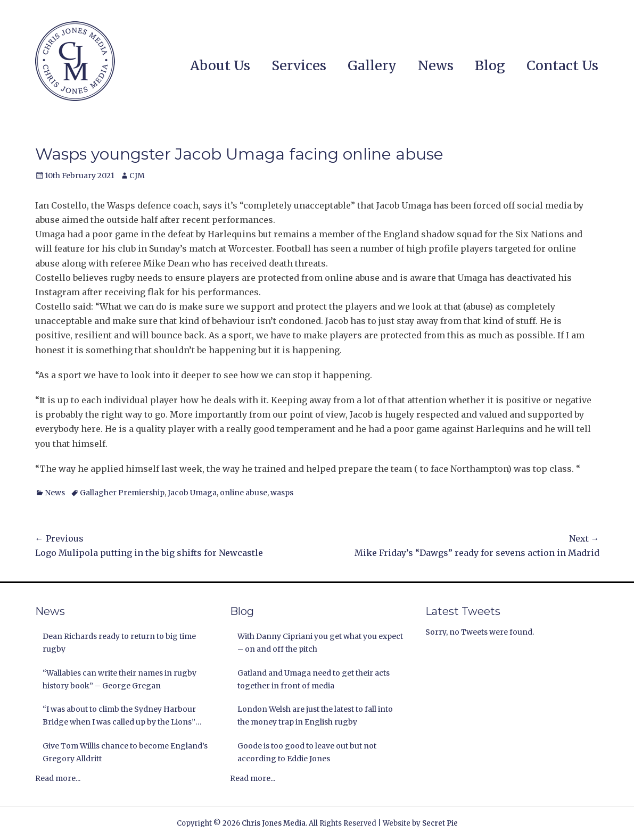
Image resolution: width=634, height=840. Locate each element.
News (436, 65)
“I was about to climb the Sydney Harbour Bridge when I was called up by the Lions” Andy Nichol (119, 717)
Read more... (58, 778)
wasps (282, 493)
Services (299, 65)
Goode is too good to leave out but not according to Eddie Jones (307, 752)
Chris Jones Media (274, 823)
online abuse (244, 493)
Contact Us (562, 65)
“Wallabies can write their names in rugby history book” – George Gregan (120, 679)
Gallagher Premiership (122, 493)
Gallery (372, 65)
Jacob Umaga (192, 493)
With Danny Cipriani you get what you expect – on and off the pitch (320, 643)
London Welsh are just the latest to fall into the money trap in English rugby (315, 716)
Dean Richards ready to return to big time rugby (119, 643)
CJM (137, 176)
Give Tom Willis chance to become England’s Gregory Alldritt (125, 752)
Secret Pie (440, 823)
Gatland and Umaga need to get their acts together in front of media (314, 679)
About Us (220, 65)
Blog (490, 65)
